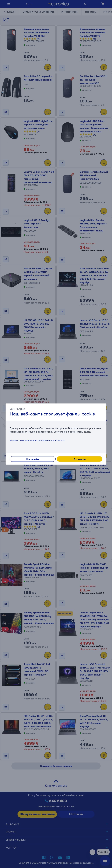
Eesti (12, 409)
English (21, 409)
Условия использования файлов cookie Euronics (37, 440)
